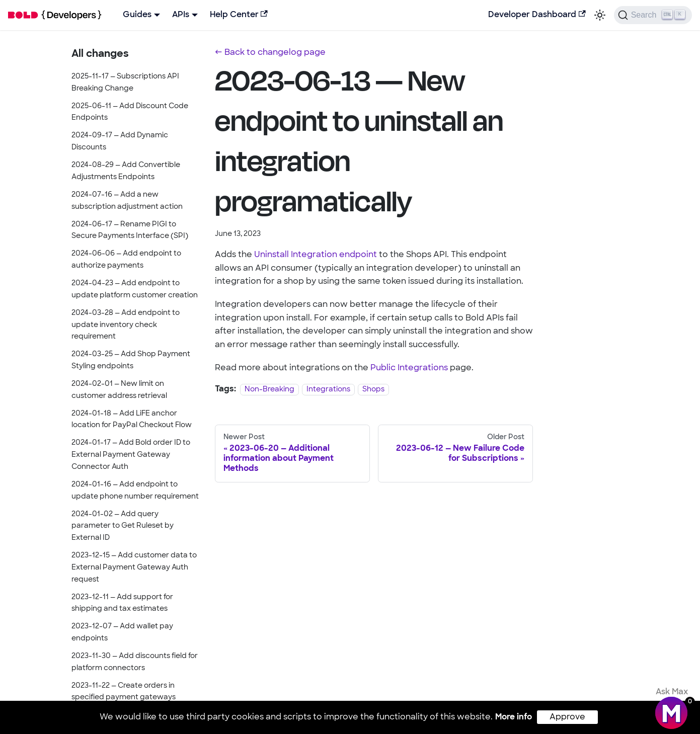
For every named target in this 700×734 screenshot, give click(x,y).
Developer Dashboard (537, 15)
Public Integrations (409, 368)
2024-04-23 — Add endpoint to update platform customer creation (135, 290)
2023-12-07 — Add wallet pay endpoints (122, 633)
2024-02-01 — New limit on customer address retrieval (119, 390)
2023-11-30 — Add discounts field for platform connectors (135, 662)
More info (514, 717)
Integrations (328, 390)
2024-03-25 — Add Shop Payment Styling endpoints (131, 360)
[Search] (653, 15)
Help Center (239, 15)
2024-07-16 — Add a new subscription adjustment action (127, 201)
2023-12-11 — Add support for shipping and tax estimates (122, 603)
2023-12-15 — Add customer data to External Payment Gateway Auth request (134, 568)
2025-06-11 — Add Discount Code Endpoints (130, 112)
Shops (373, 390)
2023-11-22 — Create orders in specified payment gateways (124, 692)
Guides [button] (137, 15)
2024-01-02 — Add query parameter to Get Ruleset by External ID (123, 526)
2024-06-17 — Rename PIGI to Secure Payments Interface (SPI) (130, 231)
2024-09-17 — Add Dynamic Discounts (120, 142)
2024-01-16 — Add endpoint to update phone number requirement (135, 491)
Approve (567, 717)
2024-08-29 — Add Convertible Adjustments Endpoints (126, 171)
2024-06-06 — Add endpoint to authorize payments (126, 260)
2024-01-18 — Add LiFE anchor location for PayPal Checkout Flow (132, 420)
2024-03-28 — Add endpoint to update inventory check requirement (126, 325)
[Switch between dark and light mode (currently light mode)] (600, 15)
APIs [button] (181, 15)
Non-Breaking (269, 390)
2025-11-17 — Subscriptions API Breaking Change (125, 83)
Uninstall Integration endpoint (316, 255)
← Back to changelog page (270, 53)
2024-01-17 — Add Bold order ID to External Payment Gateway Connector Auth (131, 455)
